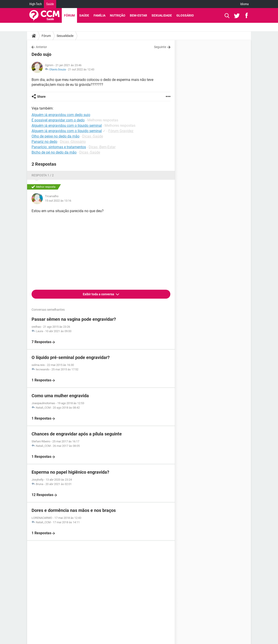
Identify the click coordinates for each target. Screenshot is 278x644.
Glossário (185, 15)
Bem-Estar (138, 15)
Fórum (69, 15)
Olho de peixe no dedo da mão (56, 136)
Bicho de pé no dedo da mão (54, 152)
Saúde (50, 4)
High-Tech (35, 4)
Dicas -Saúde (93, 136)
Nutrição (118, 15)
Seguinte (160, 47)
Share (41, 97)
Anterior (41, 47)
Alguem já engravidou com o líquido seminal (67, 131)
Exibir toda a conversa (99, 294)
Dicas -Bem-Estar (102, 147)
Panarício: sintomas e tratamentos (59, 147)
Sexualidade (162, 15)
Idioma (244, 4)
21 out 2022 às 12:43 (81, 69)
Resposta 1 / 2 (43, 175)
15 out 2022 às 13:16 (58, 201)
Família (99, 15)
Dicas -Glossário (73, 142)
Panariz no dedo (44, 142)
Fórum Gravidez (121, 131)
